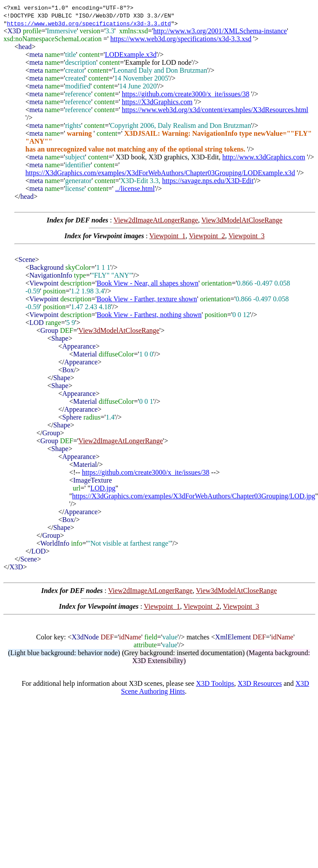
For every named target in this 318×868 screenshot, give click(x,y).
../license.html (135, 189)
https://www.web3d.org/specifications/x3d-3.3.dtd (89, 23)
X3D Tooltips (215, 683)
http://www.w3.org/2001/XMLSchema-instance (220, 31)
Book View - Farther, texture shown (147, 299)
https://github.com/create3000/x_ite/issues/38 (185, 94)
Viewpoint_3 (246, 236)
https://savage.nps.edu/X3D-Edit (208, 181)
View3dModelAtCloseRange (242, 220)
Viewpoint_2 (207, 236)
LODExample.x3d (131, 55)
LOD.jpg (103, 488)
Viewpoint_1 (168, 236)
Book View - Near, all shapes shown (148, 283)
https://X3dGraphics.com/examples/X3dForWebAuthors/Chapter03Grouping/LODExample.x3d (160, 173)
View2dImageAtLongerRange (156, 220)
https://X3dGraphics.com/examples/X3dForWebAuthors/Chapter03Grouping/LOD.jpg (194, 496)
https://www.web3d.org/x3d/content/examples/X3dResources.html (215, 110)
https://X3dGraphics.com (157, 102)
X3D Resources (260, 683)
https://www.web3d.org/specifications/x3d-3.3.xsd (181, 39)
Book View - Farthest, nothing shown (149, 315)
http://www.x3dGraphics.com (263, 157)
